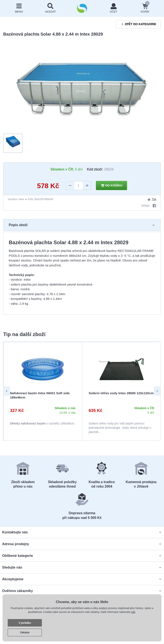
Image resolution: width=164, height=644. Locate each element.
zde (133, 612)
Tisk (152, 199)
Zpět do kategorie (138, 24)
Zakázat (25, 632)
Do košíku (111, 186)
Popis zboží (82, 225)
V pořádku (25, 623)
